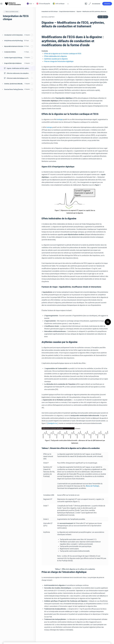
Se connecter (94, 4)
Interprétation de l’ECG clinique (50, 12)
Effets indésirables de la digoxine (55, 56)
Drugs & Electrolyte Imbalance (67, 12)
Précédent (100, 17)
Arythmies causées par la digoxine (56, 59)
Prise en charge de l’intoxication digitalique (59, 61)
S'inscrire (105, 4)
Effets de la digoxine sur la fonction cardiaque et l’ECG (63, 54)
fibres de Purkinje (92, 486)
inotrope (60, 119)
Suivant (106, 17)
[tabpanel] (75, 333)
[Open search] (108, 322)
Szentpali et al (52, 423)
